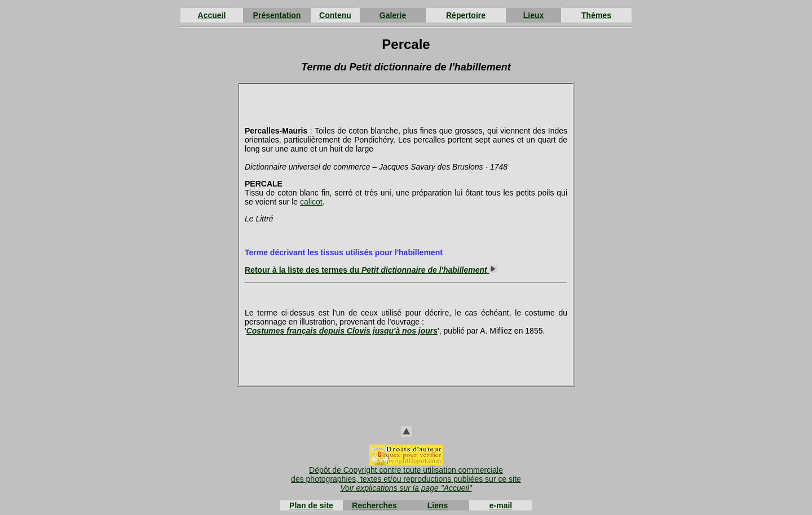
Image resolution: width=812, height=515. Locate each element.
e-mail (501, 505)
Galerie (393, 15)
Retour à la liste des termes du (371, 270)
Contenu (335, 15)
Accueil (212, 15)
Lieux (534, 15)
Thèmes (596, 15)
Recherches (374, 505)
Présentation (277, 15)
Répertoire (466, 15)
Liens (438, 505)
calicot (311, 202)
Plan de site (311, 505)
